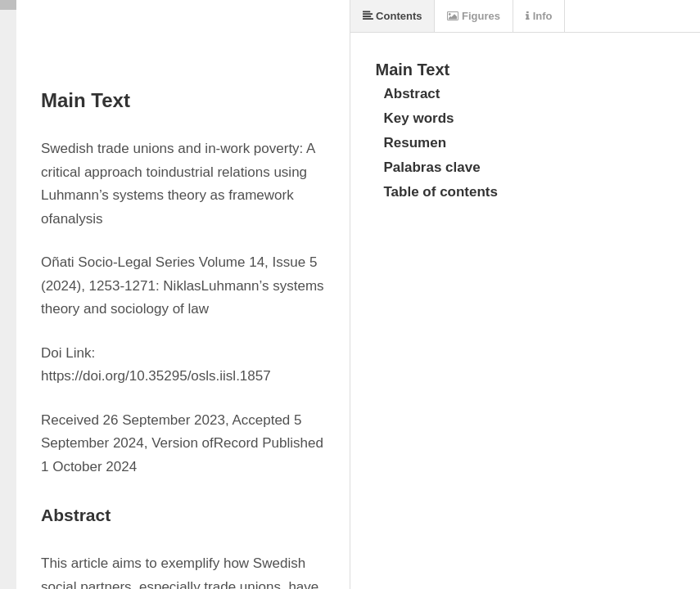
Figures (474, 16)
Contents (393, 16)
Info (539, 16)
